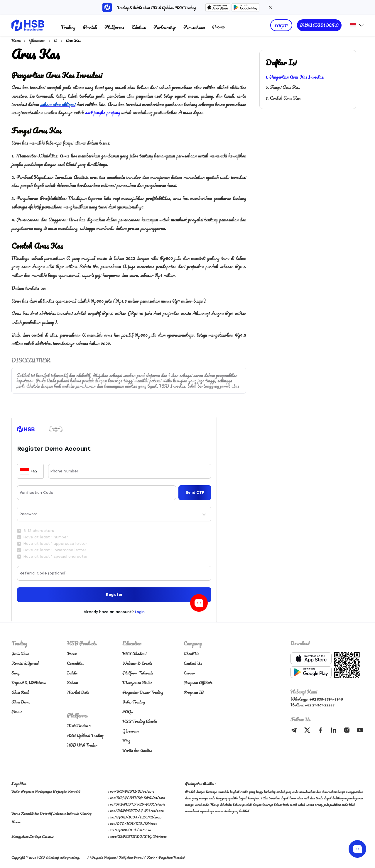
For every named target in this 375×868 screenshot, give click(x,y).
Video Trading (134, 702)
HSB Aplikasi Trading (85, 735)
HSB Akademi (134, 653)
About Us (191, 653)
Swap (16, 673)
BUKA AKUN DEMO (319, 25)
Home (16, 40)
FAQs (127, 712)
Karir (151, 857)
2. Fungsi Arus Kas (283, 87)
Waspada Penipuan (103, 857)
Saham (72, 683)
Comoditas (75, 663)
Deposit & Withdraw (29, 683)
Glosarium (37, 40)
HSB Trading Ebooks (140, 721)
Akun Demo (21, 702)
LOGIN (281, 26)
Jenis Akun (20, 653)
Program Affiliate (198, 683)
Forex (72, 653)
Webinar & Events (137, 663)
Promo (218, 27)
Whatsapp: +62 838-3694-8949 (317, 699)
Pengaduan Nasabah (172, 857)
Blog (126, 741)
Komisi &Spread (25, 663)
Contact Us (193, 663)
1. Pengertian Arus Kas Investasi (295, 77)
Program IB (194, 692)
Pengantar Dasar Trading (143, 692)
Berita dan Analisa (137, 750)
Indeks (72, 673)
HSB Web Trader (82, 745)
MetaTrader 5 (79, 726)
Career (189, 673)
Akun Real (20, 692)
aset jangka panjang (103, 113)
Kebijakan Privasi (131, 857)
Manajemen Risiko (137, 683)
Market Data (78, 692)
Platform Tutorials (138, 673)
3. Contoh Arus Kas (283, 98)
